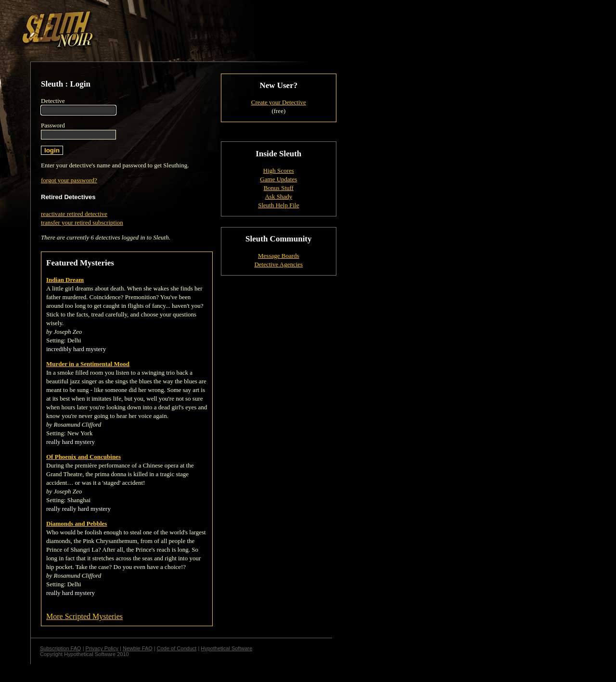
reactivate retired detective (74, 214)
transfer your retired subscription (82, 222)
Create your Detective (279, 102)
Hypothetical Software (226, 648)
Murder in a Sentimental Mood (88, 364)
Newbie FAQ (138, 648)
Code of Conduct (177, 648)
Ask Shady (278, 196)
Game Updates (278, 179)
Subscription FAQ (61, 648)
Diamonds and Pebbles (77, 524)
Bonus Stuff (279, 188)
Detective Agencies (278, 264)
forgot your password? (69, 180)
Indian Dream (65, 280)
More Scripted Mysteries (84, 616)
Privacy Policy (102, 648)
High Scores (279, 170)
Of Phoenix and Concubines (83, 457)
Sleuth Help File (278, 205)
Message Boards (279, 256)
